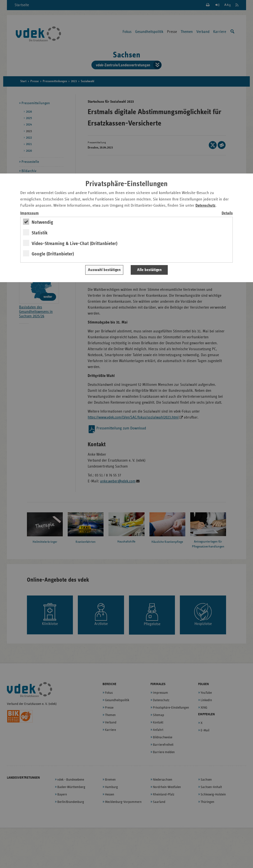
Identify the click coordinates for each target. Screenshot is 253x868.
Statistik (40, 233)
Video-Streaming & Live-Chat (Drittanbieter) (74, 244)
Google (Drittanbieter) (53, 254)
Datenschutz (205, 206)
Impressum (30, 213)
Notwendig (42, 222)
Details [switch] (227, 213)
